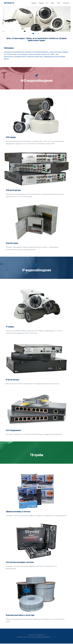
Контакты (66, 3)
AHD (52, 3)
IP (47, 3)
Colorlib (53, 637)
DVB (58, 3)
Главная (34, 3)
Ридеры (41, 3)
